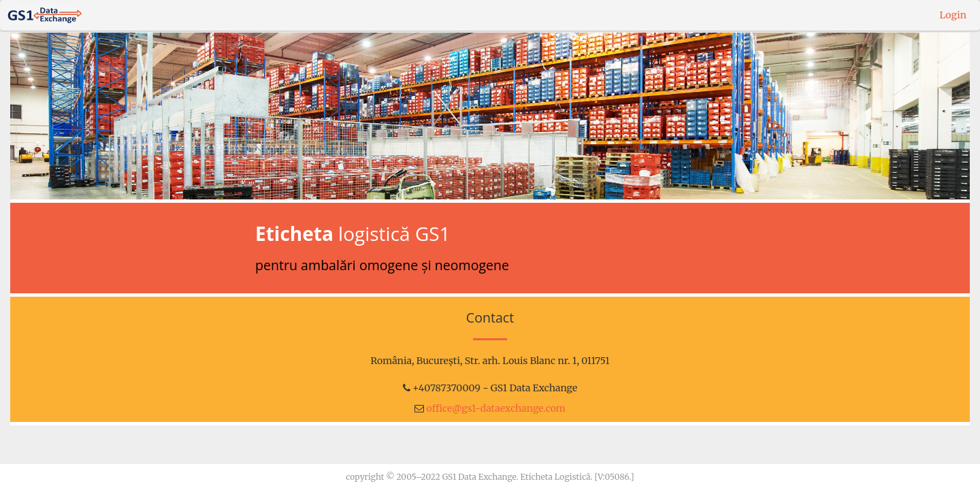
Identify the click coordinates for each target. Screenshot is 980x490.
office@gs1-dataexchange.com (496, 408)
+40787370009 (446, 388)
